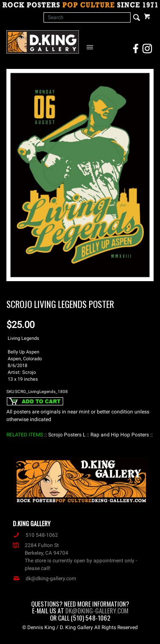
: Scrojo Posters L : (67, 435)
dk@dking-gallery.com (45, 578)
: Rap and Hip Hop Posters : (120, 435)
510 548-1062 (35, 535)
